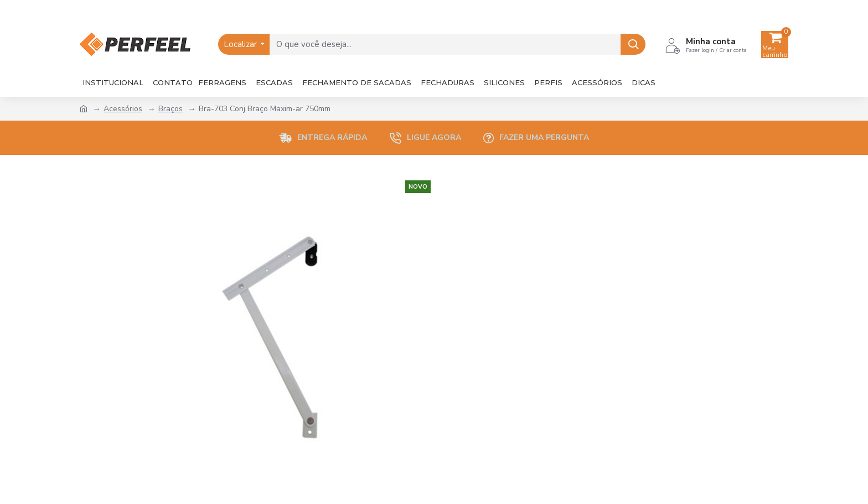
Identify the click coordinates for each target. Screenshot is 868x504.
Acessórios (123, 109)
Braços (170, 109)
